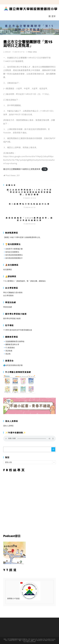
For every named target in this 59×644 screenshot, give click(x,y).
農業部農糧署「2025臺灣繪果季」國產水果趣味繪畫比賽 (29, 219)
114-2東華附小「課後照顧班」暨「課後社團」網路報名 (24, 281)
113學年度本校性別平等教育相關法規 (18, 330)
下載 (45, 169)
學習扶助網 (8, 307)
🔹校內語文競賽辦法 (11, 252)
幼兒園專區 (8, 270)
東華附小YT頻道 (24, 599)
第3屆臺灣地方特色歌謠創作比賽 (29, 204)
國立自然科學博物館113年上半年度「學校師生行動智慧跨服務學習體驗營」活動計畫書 (29, 192)
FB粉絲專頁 (29, 503)
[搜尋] (53, 449)
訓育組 (35, 52)
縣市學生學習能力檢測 (12, 318)
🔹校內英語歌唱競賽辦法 (13, 255)
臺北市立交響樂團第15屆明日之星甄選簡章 (22, 169)
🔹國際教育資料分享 (11, 344)
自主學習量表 (8, 295)
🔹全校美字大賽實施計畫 (13, 249)
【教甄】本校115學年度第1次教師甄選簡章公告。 (22, 237)
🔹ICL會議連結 (9, 348)
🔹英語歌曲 (8, 351)
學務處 (30, 52)
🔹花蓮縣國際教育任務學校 (14, 341)
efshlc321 (8, 52)
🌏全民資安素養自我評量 (13, 365)
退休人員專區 (8, 426)
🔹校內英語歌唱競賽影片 (13, 258)
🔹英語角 (7, 354)
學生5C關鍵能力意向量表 (13, 292)
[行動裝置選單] (52, 16)
